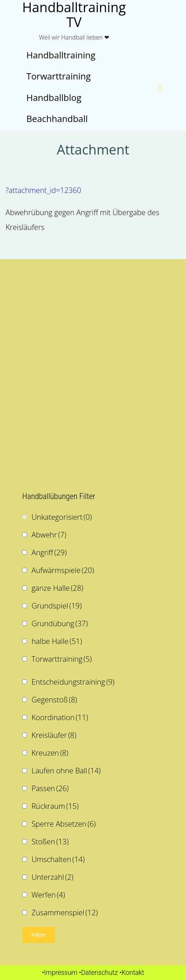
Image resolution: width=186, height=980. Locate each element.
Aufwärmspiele (63, 570)
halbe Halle (57, 641)
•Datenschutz (98, 972)
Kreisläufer (54, 735)
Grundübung (60, 623)
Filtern (39, 935)
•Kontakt (132, 972)
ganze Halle (57, 588)
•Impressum (60, 972)
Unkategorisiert (62, 517)
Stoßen (50, 842)
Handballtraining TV (74, 15)
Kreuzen (50, 753)
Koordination (60, 717)
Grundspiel (57, 606)
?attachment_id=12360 (43, 190)
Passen (50, 788)
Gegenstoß (54, 700)
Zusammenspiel (65, 913)
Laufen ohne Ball (66, 771)
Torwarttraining (62, 659)
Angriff (49, 552)
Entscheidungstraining (73, 682)
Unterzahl (52, 877)
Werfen (48, 895)
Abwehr (49, 535)
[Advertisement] (93, 322)
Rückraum (55, 806)
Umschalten (58, 859)
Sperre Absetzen (64, 824)
